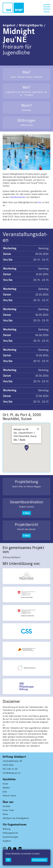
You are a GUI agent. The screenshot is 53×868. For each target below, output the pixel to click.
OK (8, 860)
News (5, 814)
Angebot (9, 25)
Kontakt (6, 806)
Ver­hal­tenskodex (18, 197)
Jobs (5, 792)
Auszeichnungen (11, 837)
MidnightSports (31, 25)
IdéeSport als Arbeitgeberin (16, 818)
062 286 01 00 (10, 769)
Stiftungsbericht (10, 833)
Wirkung (7, 829)
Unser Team (8, 810)
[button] (47, 8)
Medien (6, 788)
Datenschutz (39, 860)
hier (40, 202)
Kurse (5, 784)
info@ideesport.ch (12, 773)
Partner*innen (9, 796)
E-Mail (26, 513)
